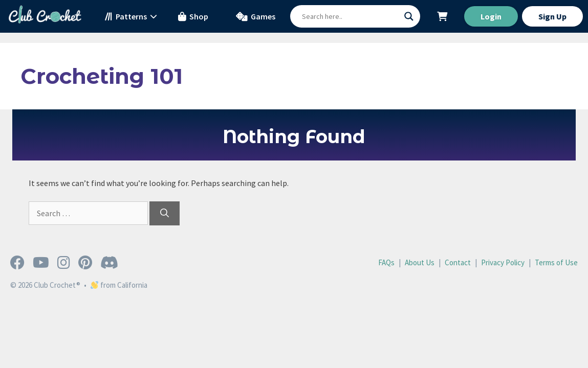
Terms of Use (556, 262)
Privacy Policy (503, 262)
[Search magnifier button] (409, 16)
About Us (420, 262)
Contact (458, 262)
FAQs (386, 262)
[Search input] (351, 16)
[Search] (165, 214)
